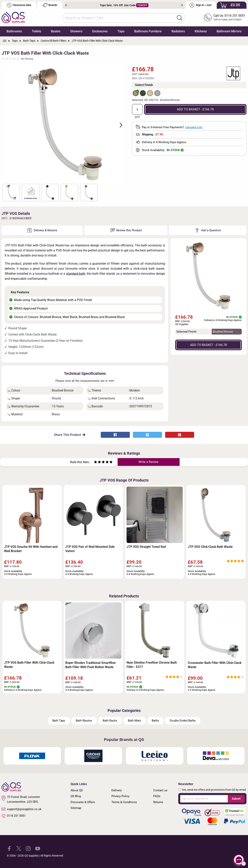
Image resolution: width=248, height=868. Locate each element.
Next (182, 5)
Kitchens (201, 31)
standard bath (76, 274)
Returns (158, 802)
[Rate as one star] (96, 462)
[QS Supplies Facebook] (9, 848)
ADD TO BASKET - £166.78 (195, 109)
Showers (76, 31)
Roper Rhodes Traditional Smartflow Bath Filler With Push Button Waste (90, 665)
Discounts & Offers (83, 802)
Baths (155, 721)
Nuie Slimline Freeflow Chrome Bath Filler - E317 (152, 665)
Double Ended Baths (183, 721)
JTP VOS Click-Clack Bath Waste (210, 547)
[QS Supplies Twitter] (19, 848)
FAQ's (157, 796)
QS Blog (76, 796)
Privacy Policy (120, 796)
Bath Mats (134, 721)
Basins (56, 31)
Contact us (160, 790)
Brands (50, 5)
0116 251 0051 (14, 816)
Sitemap (76, 808)
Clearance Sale (19, 5)
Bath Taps (59, 721)
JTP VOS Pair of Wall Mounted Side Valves (90, 549)
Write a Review (149, 462)
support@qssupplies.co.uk (22, 809)
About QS (77, 790)
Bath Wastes (84, 721)
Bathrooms (14, 31)
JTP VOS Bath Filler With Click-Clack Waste (29, 665)
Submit (236, 799)
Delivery (117, 790)
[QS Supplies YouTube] (38, 848)
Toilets (36, 31)
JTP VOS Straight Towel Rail (146, 547)
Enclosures (100, 31)
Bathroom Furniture (148, 31)
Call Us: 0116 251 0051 (229, 16)
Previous (66, 5)
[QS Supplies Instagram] (28, 848)
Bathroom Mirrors (229, 31)
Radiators (178, 31)
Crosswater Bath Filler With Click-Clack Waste (215, 665)
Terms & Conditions (124, 802)
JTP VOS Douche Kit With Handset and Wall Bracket (31, 549)
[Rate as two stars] (97, 462)
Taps (121, 31)
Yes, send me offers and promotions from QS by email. (214, 790)
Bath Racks (110, 721)
